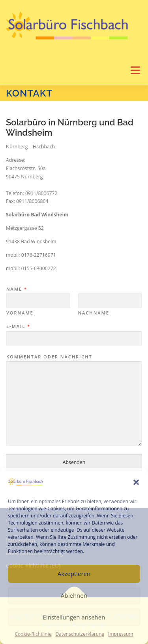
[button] (136, 482)
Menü (135, 70)
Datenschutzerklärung (80, 634)
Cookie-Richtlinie (33, 634)
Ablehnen (74, 595)
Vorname (20, 313)
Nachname (94, 313)
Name (16, 289)
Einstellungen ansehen (74, 617)
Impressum (121, 634)
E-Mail (18, 326)
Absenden (74, 462)
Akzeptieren (74, 574)
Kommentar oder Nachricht (49, 357)
